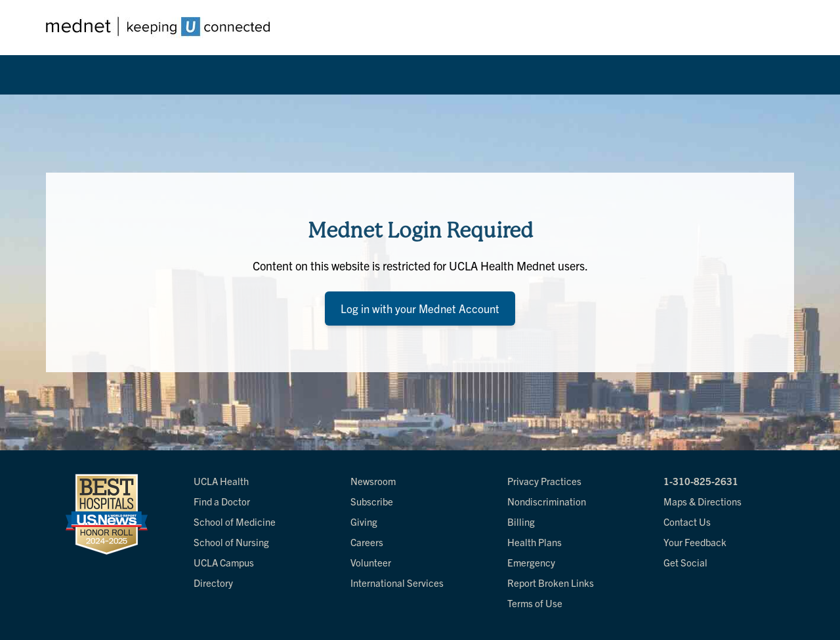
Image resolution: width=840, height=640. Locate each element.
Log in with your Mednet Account (420, 308)
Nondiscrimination (547, 501)
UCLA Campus (224, 562)
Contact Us (687, 522)
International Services (397, 583)
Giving (364, 522)
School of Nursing (231, 542)
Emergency (531, 562)
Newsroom (373, 481)
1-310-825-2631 (701, 481)
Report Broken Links (551, 583)
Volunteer (371, 562)
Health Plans (535, 542)
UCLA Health (221, 481)
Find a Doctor (222, 501)
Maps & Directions (703, 501)
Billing (521, 522)
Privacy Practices (544, 481)
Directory (213, 583)
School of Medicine (235, 522)
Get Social (685, 562)
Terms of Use (535, 603)
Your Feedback (695, 542)
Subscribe (372, 501)
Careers (367, 542)
